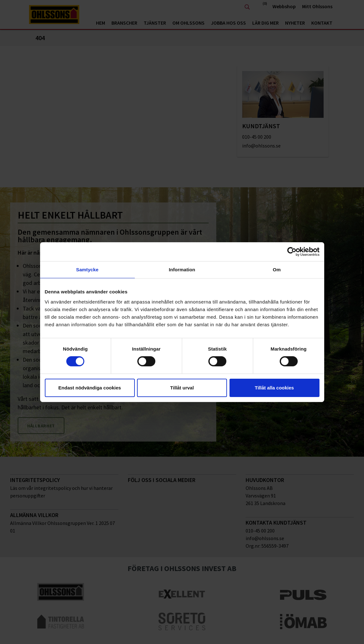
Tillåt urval (182, 388)
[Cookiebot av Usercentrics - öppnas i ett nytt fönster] (292, 251)
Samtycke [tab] (87, 269)
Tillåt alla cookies (274, 388)
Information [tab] (182, 269)
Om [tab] (277, 269)
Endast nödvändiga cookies (90, 388)
